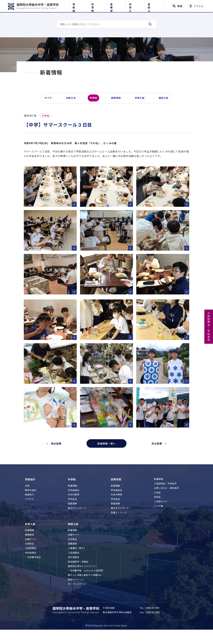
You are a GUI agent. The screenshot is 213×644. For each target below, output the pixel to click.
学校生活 (72, 509)
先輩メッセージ (119, 522)
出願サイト (31, 549)
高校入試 (154, 5)
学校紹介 (79, 5)
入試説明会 (31, 558)
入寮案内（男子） (77, 558)
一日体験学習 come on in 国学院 (86, 580)
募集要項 (30, 544)
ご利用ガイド (161, 511)
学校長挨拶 (74, 500)
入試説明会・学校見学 (209, 327)
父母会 (157, 502)
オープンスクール (77, 594)
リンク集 (159, 515)
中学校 (97, 5)
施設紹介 (30, 504)
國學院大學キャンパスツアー (83, 576)
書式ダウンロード (77, 518)
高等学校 (116, 5)
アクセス (29, 509)
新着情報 (72, 495)
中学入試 (135, 5)
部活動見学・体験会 (78, 571)
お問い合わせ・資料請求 (166, 498)
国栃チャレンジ (76, 589)
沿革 (27, 495)
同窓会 (157, 506)
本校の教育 (74, 504)
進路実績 (72, 513)
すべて (50, 116)
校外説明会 (31, 562)
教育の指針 (31, 500)
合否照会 (30, 553)
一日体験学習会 (33, 567)
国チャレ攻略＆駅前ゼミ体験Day (85, 585)
